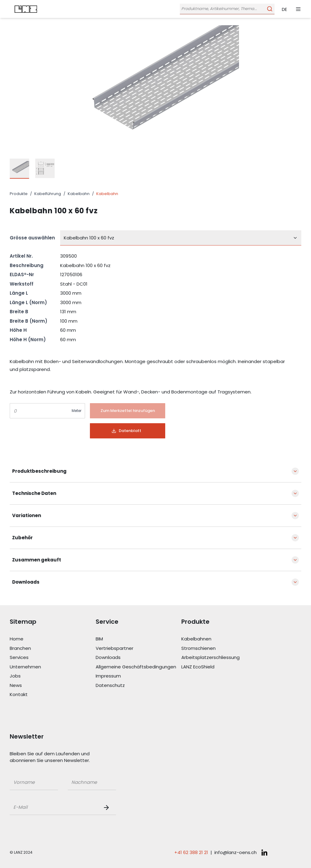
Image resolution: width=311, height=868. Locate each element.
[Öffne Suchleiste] (226, 9)
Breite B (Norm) (29, 321)
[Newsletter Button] (108, 808)
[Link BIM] (139, 639)
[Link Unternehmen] (53, 667)
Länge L (19, 293)
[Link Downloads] (139, 658)
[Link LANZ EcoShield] (224, 667)
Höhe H (18, 330)
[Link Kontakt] (53, 695)
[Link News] (53, 686)
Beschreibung (27, 265)
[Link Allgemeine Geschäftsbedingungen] (139, 667)
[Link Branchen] (53, 648)
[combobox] (181, 238)
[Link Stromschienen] (224, 648)
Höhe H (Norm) (28, 340)
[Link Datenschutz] (139, 686)
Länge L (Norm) (28, 302)
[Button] (128, 411)
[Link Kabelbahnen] (224, 639)
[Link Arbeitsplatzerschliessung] (224, 658)
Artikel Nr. (21, 256)
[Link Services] (53, 658)
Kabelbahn (79, 194)
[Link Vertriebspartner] (139, 648)
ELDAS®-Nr (22, 274)
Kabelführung (48, 194)
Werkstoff (22, 284)
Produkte (19, 194)
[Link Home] (53, 639)
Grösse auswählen (32, 238)
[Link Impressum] (139, 676)
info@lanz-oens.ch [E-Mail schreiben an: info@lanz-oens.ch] (236, 852)
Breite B (19, 312)
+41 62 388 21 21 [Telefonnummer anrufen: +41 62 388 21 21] (191, 852)
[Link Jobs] (53, 676)
